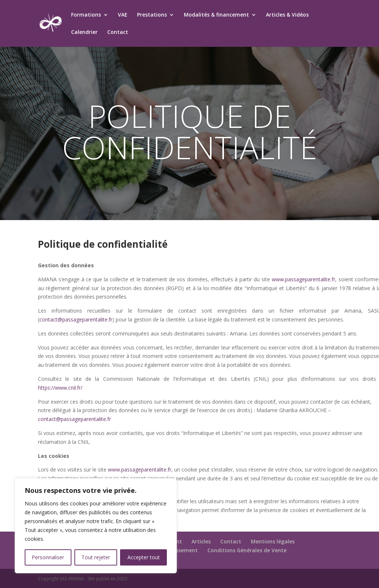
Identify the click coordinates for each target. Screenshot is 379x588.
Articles (201, 541)
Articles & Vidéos (287, 15)
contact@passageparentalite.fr (76, 319)
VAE (123, 15)
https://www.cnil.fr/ (60, 388)
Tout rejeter (96, 557)
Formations (86, 15)
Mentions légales (273, 541)
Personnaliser (48, 557)
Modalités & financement (216, 15)
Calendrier (84, 32)
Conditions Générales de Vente (247, 550)
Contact (118, 32)
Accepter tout (144, 557)
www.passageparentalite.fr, (304, 279)
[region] (96, 526)
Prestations (152, 15)
